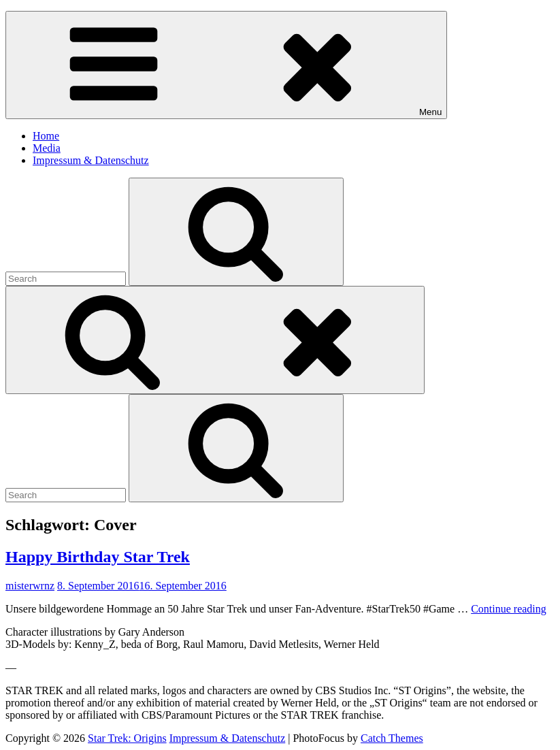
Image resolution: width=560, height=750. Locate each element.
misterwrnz (30, 586)
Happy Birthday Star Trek (98, 557)
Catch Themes (392, 738)
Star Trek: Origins (127, 738)
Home (46, 136)
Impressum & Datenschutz (91, 160)
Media (47, 148)
